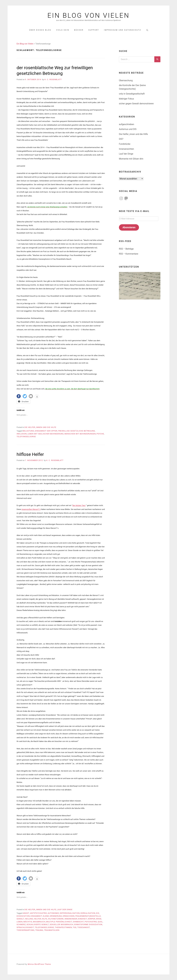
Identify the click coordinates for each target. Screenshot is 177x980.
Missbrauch (39, 922)
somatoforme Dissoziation (88, 924)
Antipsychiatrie (39, 913)
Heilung (29, 919)
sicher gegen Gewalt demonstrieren (136, 104)
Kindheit (83, 919)
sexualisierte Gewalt (38, 924)
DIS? (121, 139)
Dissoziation (23, 916)
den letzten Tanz (79, 505)
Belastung (28, 431)
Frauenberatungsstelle (88, 916)
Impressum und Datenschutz (123, 30)
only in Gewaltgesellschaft (132, 94)
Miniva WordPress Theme (39, 964)
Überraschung (126, 80)
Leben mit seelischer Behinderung (46, 434)
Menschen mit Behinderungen (80, 434)
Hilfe (44, 919)
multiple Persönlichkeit (59, 922)
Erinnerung (56, 916)
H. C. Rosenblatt (53, 79)
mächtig (28, 922)
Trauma (39, 930)
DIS (98, 913)
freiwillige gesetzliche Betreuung (77, 431)
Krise (99, 919)
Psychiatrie (91, 922)
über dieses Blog (40, 30)
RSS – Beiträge (126, 249)
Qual (100, 922)
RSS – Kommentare (129, 254)
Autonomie (53, 913)
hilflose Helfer (30, 454)
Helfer (37, 919)
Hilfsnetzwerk (56, 919)
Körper (92, 919)
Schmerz (21, 924)
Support (94, 30)
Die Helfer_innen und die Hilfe (40, 427)
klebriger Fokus (126, 99)
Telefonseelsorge (26, 437)
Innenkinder (71, 919)
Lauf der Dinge (65, 910)
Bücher (79, 30)
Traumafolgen (52, 930)
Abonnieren (129, 227)
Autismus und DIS (128, 129)
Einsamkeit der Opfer (46, 431)
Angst (26, 913)
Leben (20, 922)
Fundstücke (125, 144)
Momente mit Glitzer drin (131, 159)
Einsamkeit (36, 916)
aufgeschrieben (127, 124)
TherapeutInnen (63, 927)
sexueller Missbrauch (61, 924)
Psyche (100, 434)
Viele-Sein (63, 30)
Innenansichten (126, 149)
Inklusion (22, 434)
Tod (75, 927)
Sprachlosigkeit (25, 927)
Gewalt (20, 919)
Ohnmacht (78, 922)
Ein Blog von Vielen (88, 15)
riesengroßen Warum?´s (31, 509)
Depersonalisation (70, 913)
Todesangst (84, 927)
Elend (46, 916)
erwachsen (69, 916)
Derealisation (88, 913)
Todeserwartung (26, 930)
